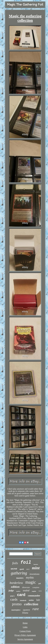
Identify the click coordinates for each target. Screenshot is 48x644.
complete (36, 587)
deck (28, 569)
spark (22, 569)
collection (31, 604)
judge (11, 591)
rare (36, 609)
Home (25, 623)
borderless (16, 583)
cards (14, 599)
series (31, 600)
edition (15, 587)
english (34, 591)
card (21, 595)
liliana (25, 613)
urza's (12, 596)
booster (36, 564)
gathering (19, 573)
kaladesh (23, 600)
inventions (34, 574)
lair (38, 600)
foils (15, 563)
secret (14, 569)
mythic (30, 578)
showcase (26, 587)
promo (17, 604)
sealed (26, 590)
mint (36, 568)
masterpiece (16, 610)
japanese (26, 610)
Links (25, 627)
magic (31, 582)
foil (26, 563)
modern (18, 591)
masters (20, 578)
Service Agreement (25, 639)
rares (40, 591)
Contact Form (25, 631)
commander (34, 596)
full (39, 584)
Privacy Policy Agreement (25, 635)
